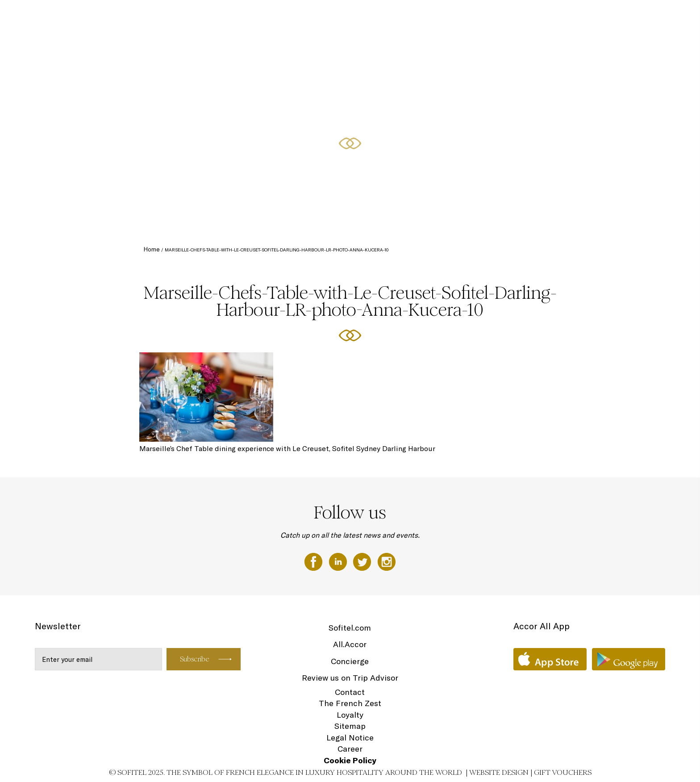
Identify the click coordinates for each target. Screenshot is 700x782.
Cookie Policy (350, 760)
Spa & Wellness (632, 17)
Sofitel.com (350, 628)
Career (350, 749)
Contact (350, 692)
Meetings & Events (573, 17)
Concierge (350, 661)
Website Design (499, 772)
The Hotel (391, 17)
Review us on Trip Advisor (350, 678)
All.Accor (350, 644)
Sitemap (350, 726)
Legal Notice (350, 738)
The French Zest (350, 703)
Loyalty (350, 715)
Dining (528, 17)
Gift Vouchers (563, 772)
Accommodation (438, 17)
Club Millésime (490, 17)
